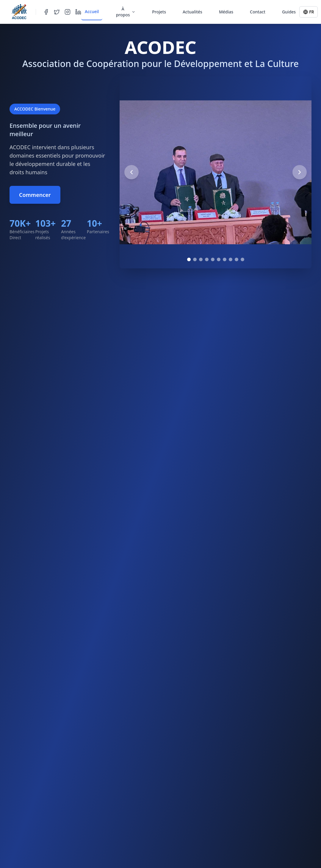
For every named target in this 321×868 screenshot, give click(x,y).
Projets (159, 12)
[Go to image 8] (231, 259)
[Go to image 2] (195, 259)
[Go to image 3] (201, 259)
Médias (226, 12)
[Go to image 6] (219, 259)
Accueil (92, 11)
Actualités (192, 12)
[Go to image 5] (213, 259)
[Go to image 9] (237, 259)
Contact (258, 12)
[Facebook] (46, 12)
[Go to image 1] (189, 259)
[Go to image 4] (207, 259)
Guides (289, 12)
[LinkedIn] (78, 12)
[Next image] (300, 172)
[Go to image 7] (225, 259)
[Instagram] (68, 12)
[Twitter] (57, 12)
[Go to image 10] (242, 259)
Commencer (35, 195)
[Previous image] (131, 172)
